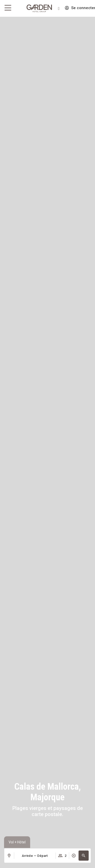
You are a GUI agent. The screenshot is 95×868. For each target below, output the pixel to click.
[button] (84, 856)
